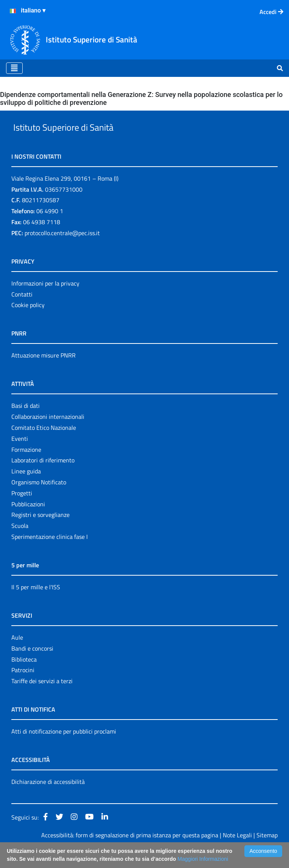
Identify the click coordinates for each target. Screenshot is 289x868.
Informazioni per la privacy (45, 301)
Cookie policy (28, 323)
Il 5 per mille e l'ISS (36, 604)
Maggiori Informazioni (203, 859)
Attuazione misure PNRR (44, 373)
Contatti (22, 312)
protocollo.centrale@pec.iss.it (62, 250)
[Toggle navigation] (14, 68)
